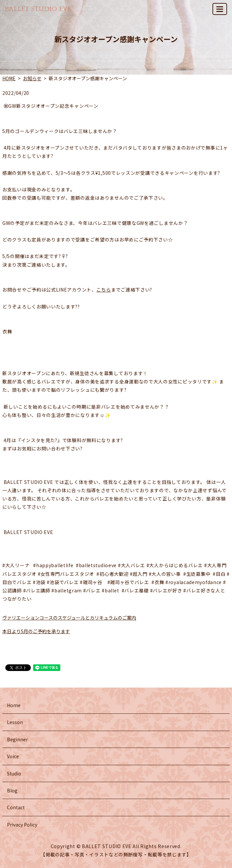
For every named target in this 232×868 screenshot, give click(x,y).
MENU (220, 12)
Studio (14, 773)
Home (14, 705)
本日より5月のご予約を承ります (36, 631)
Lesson (15, 722)
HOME (9, 78)
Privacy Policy (22, 825)
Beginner (17, 739)
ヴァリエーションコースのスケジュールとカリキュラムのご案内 (69, 618)
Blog (12, 790)
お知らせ (32, 78)
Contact (16, 807)
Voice (13, 756)
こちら (104, 290)
